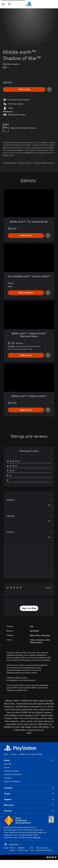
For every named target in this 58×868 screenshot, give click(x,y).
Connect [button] (29, 811)
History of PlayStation (12, 781)
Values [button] (29, 794)
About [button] (29, 760)
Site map (32, 849)
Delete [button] (48, 588)
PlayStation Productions (13, 774)
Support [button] (29, 799)
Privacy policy (13, 849)
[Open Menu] (3, 4)
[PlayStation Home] (29, 4)
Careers (7, 767)
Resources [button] (29, 805)
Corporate (8, 778)
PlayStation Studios (11, 771)
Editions (11, 500)
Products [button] (29, 788)
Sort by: (10, 532)
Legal (6, 848)
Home (6, 754)
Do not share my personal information (44, 849)
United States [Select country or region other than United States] (13, 845)
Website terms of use (23, 849)
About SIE (8, 764)
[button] (29, 608)
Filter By (11, 516)
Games (14, 754)
